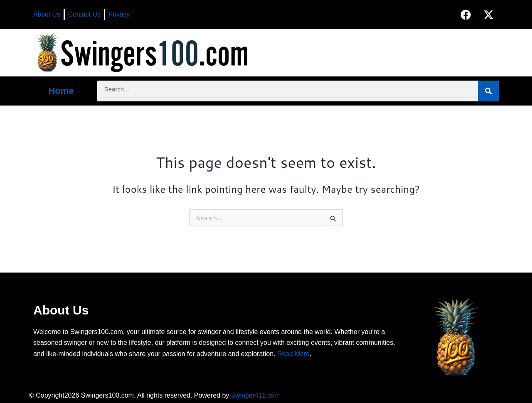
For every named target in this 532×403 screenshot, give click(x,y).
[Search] (488, 91)
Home (61, 91)
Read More (294, 354)
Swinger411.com (256, 395)
